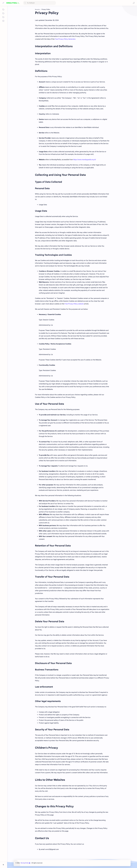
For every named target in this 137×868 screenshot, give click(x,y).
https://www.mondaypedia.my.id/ (85, 160)
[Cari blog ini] (39, 3)
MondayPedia (25, 863)
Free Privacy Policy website (74, 304)
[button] (134, 3)
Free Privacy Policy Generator (65, 39)
